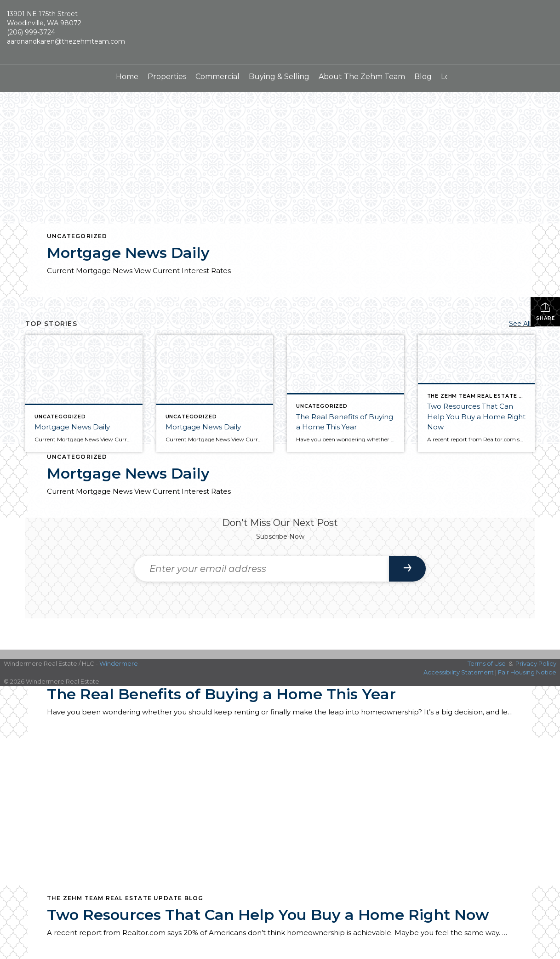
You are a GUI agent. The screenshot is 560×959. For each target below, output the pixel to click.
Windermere (119, 663)
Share (546, 311)
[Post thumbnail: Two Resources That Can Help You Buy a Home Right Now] (477, 393)
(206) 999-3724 (31, 32)
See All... (522, 324)
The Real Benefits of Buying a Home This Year (221, 694)
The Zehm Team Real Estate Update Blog (125, 898)
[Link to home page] (280, 32)
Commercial (217, 77)
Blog (423, 77)
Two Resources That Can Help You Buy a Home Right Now (268, 915)
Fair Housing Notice (527, 672)
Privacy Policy (536, 663)
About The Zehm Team (362, 77)
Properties (167, 77)
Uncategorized (77, 236)
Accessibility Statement (459, 672)
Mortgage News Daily (128, 253)
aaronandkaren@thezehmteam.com (66, 41)
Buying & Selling (279, 77)
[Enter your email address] (262, 569)
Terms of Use (487, 663)
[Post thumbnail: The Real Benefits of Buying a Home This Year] (346, 393)
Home (127, 77)
